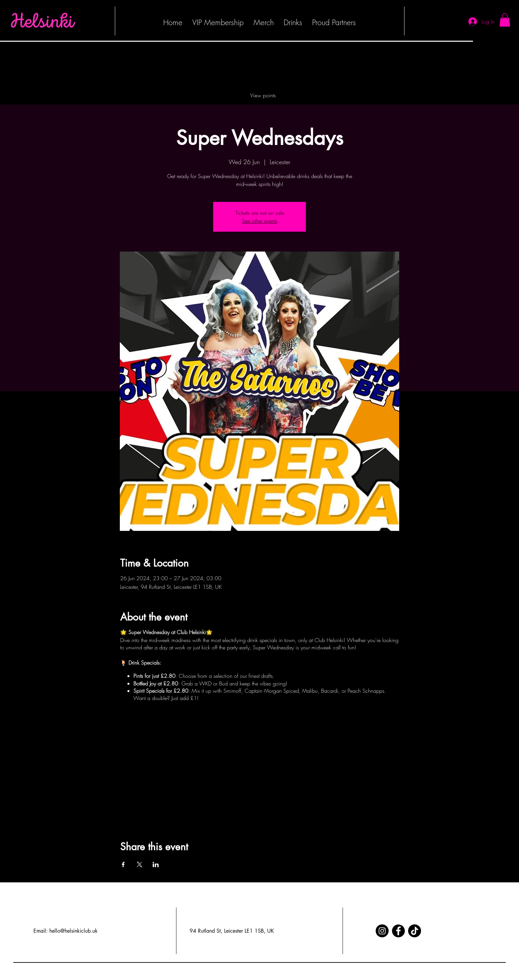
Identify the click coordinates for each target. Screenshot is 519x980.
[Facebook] (398, 931)
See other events (260, 221)
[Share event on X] (140, 864)
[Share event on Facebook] (123, 864)
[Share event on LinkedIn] (156, 864)
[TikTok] (415, 931)
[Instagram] (382, 931)
